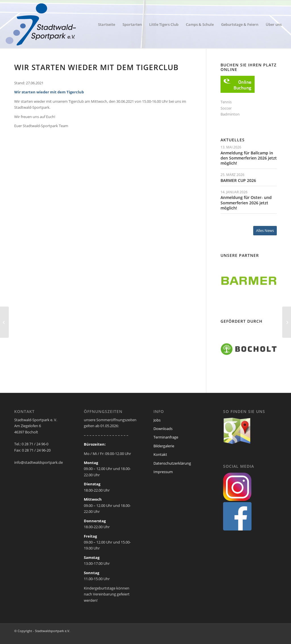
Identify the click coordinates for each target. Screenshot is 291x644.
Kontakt (160, 454)
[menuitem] (107, 24)
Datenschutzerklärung (172, 463)
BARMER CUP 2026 (238, 180)
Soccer (226, 108)
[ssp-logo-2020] (42, 24)
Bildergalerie (164, 446)
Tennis (226, 102)
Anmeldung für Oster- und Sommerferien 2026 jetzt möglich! (246, 203)
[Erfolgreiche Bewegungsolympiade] (4, 322)
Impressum (163, 472)
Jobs (157, 420)
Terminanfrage (166, 437)
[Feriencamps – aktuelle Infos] (287, 322)
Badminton (230, 114)
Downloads (163, 429)
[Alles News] (265, 231)
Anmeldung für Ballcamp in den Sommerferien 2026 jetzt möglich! (249, 158)
